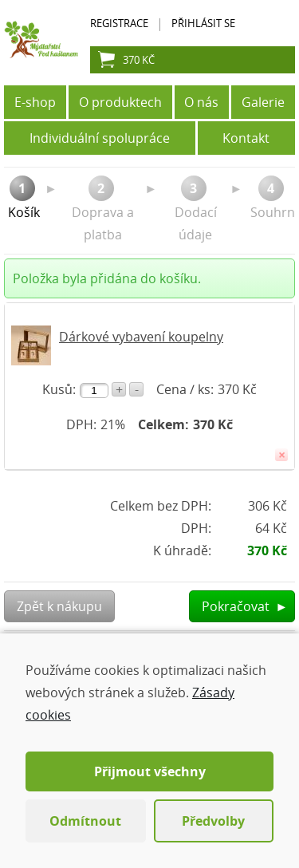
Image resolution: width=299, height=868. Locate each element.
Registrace (119, 23)
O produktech (120, 102)
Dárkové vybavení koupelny (141, 337)
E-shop (35, 102)
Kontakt (246, 138)
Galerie (263, 102)
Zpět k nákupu (59, 606)
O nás (201, 102)
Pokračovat (245, 606)
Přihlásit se (203, 23)
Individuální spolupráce (100, 138)
